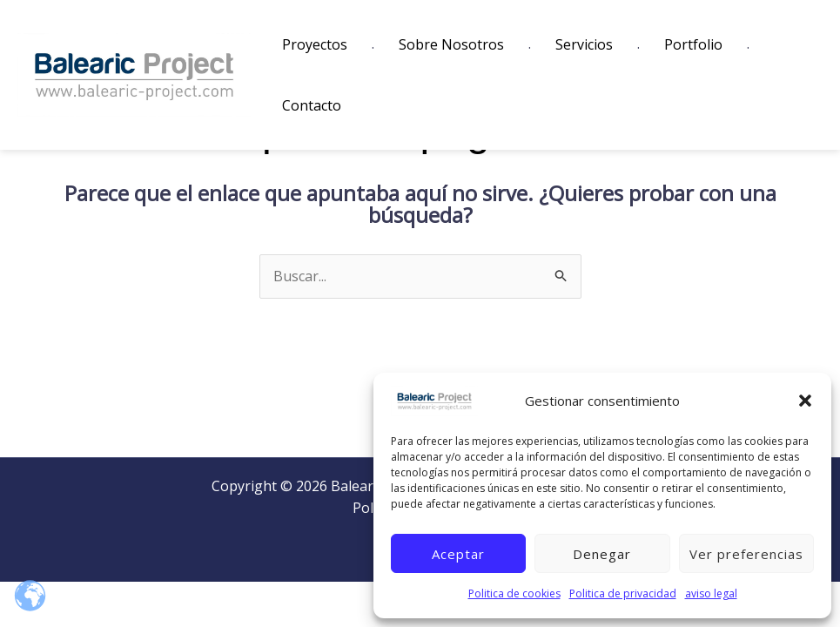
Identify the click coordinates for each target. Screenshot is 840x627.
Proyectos (315, 44)
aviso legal (711, 593)
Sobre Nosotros (451, 44)
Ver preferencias (746, 554)
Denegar (602, 554)
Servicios (584, 44)
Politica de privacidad (623, 593)
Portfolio (693, 44)
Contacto (312, 105)
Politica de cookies (514, 593)
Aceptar (458, 554)
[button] (805, 401)
